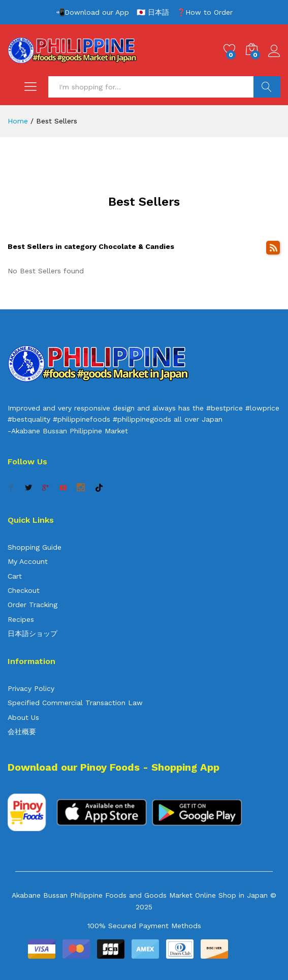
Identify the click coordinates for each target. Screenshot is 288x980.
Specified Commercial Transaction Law (75, 703)
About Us (23, 717)
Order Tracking (33, 605)
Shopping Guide (35, 547)
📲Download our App (92, 12)
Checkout (24, 590)
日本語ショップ (33, 634)
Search (267, 87)
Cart (15, 576)
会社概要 (22, 732)
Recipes (21, 619)
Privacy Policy (31, 688)
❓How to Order (205, 12)
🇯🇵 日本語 (153, 12)
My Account (28, 561)
